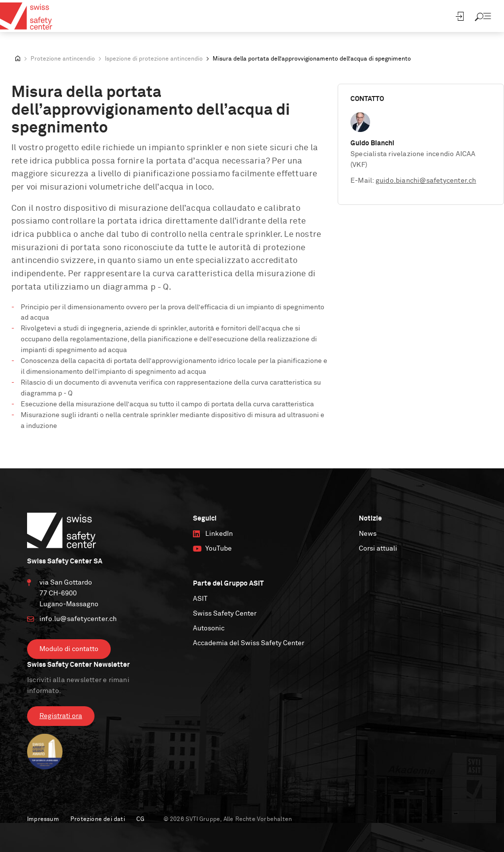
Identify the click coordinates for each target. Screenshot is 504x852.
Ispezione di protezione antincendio (154, 59)
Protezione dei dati (98, 819)
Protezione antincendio (63, 59)
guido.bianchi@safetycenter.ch (426, 181)
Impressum (43, 819)
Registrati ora (61, 716)
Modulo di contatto (69, 649)
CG (140, 819)
